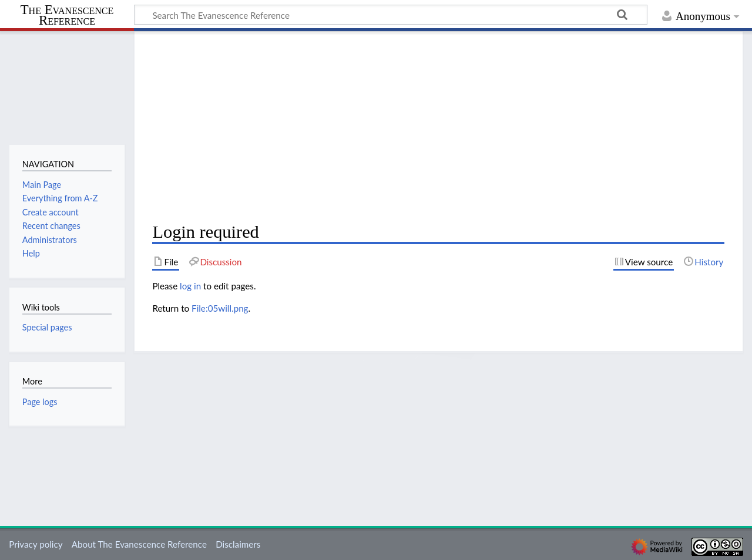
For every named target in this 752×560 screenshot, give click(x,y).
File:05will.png (220, 308)
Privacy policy (36, 544)
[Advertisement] (438, 127)
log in (190, 286)
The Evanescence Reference (67, 16)
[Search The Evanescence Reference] (391, 15)
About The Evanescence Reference (139, 544)
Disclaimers (238, 544)
